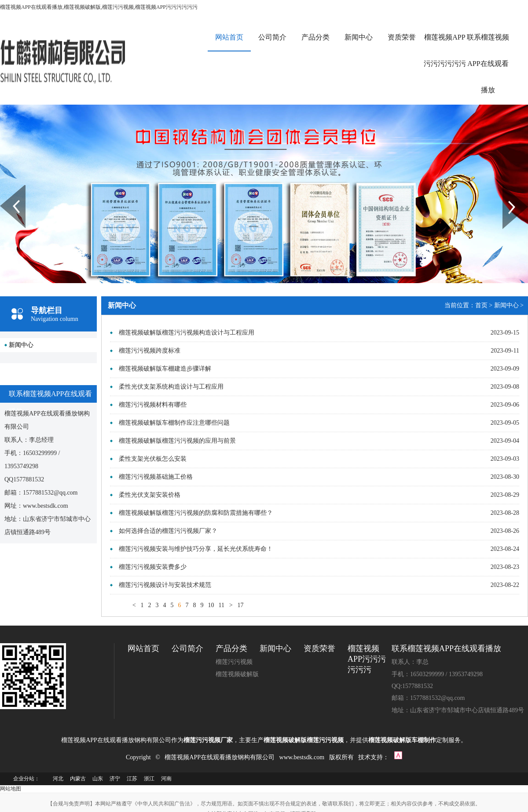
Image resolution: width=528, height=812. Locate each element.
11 (221, 605)
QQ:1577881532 (412, 686)
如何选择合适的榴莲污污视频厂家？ (168, 531)
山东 (98, 779)
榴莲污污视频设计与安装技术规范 (165, 585)
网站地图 (11, 789)
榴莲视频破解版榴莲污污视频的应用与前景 (177, 441)
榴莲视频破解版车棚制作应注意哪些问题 (174, 423)
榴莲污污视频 (234, 662)
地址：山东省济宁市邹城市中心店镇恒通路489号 (458, 710)
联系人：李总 (410, 662)
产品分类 (315, 37)
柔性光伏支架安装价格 (150, 495)
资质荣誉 (402, 37)
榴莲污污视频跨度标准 (150, 351)
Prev (5, 188)
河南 (166, 779)
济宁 (115, 779)
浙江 (149, 779)
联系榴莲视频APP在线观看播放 (488, 64)
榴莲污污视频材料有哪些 (153, 405)
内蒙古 (78, 779)
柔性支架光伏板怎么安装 (153, 459)
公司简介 (272, 37)
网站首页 (229, 37)
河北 (58, 779)
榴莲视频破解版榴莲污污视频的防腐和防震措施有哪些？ (196, 513)
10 (211, 605)
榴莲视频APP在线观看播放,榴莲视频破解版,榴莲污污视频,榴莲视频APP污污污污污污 (99, 7)
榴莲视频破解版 (237, 674)
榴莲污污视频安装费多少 (153, 567)
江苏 (132, 779)
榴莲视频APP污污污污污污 (445, 50)
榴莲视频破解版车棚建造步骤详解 (165, 369)
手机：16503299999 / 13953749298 (437, 674)
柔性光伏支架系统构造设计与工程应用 (171, 387)
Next (508, 188)
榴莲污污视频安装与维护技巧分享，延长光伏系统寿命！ (196, 549)
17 (240, 605)
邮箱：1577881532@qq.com (428, 698)
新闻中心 (359, 37)
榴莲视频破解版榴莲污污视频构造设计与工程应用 (187, 333)
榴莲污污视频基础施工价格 (156, 477)
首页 (481, 305)
